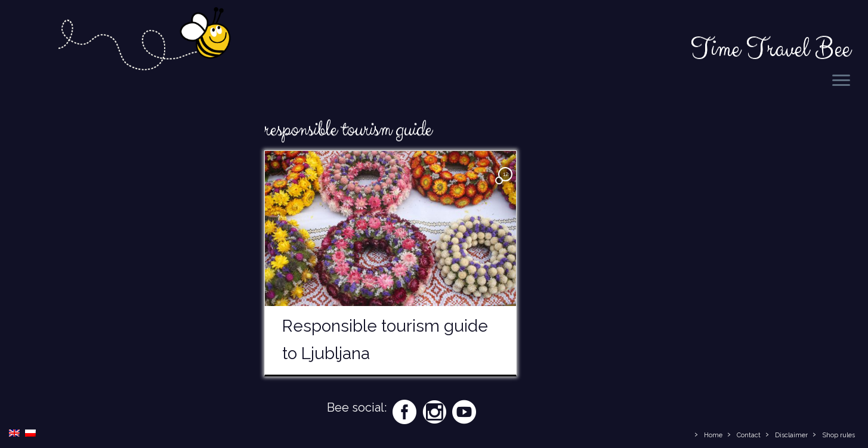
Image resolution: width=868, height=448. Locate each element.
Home (713, 435)
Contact (749, 435)
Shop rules (838, 435)
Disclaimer (791, 435)
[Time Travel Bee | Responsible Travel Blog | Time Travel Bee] (144, 46)
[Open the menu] (841, 81)
